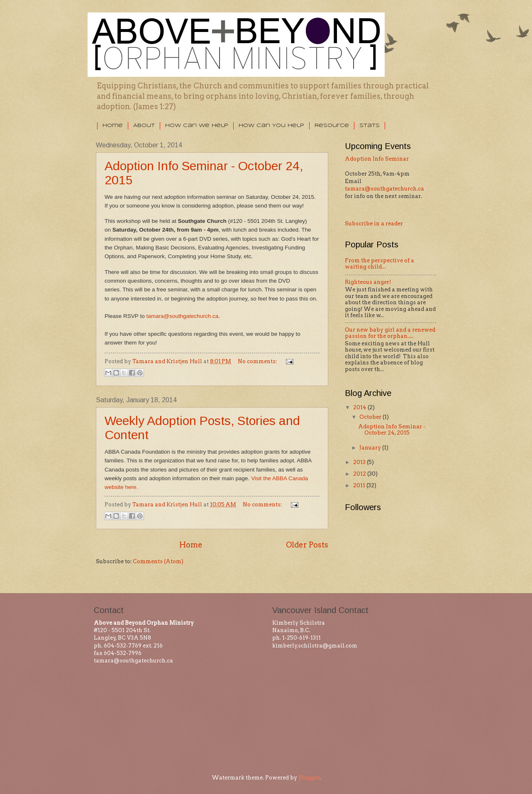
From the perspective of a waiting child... (379, 264)
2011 (360, 485)
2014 (360, 407)
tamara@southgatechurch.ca (384, 189)
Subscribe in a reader (374, 224)
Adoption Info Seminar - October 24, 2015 (392, 430)
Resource (332, 126)
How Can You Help (271, 126)
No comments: (258, 361)
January (371, 448)
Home (113, 126)
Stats (370, 126)
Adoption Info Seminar (377, 159)
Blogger (309, 778)
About (144, 126)
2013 (360, 462)
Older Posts (307, 545)
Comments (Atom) (158, 561)
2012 (360, 474)
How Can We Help (197, 126)
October (371, 417)
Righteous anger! (368, 282)
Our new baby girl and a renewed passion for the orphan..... (390, 333)
